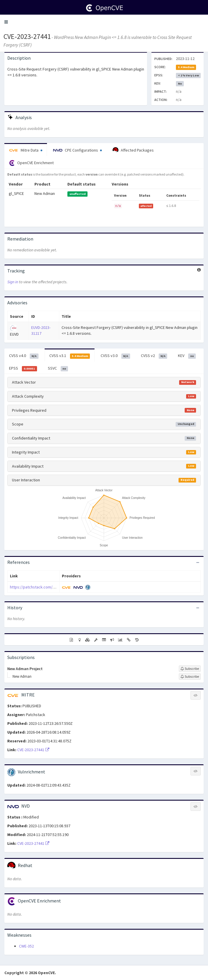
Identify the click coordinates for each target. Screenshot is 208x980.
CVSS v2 (154, 356)
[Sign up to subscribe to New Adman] (190, 677)
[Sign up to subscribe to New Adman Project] (190, 669)
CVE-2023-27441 (27, 36)
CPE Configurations (77, 150)
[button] (6, 22)
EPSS (23, 368)
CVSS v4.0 (24, 356)
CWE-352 (26, 946)
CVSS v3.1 (70, 356)
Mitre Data (26, 150)
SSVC (58, 368)
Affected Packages (133, 150)
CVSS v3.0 (115, 356)
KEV (187, 356)
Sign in (13, 282)
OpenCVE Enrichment (31, 163)
